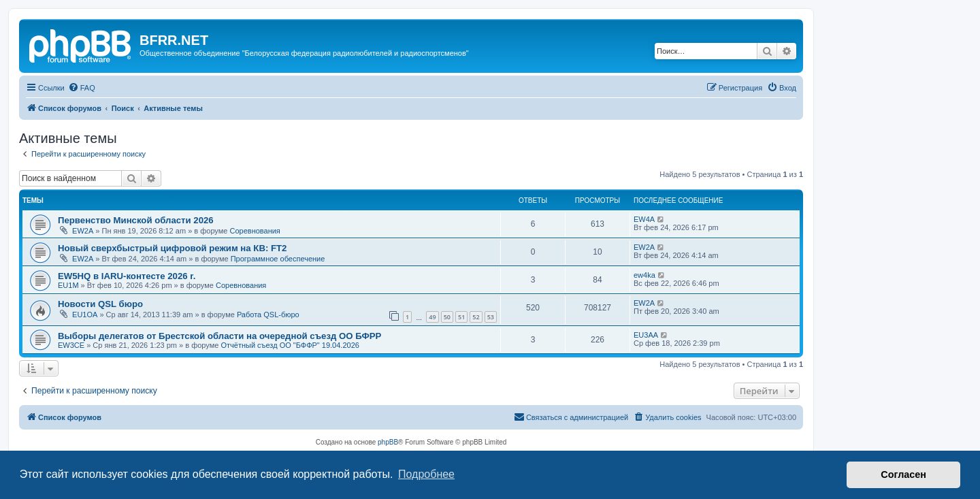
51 (461, 317)
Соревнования (255, 231)
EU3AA (646, 335)
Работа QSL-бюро (268, 315)
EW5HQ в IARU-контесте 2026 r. (127, 276)
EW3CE (71, 345)
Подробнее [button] (426, 474)
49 (432, 317)
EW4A (644, 219)
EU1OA (85, 315)
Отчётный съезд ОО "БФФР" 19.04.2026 (290, 345)
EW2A (83, 231)
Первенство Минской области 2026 (136, 220)
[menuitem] (82, 88)
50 (447, 317)
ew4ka (644, 275)
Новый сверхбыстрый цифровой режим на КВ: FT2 (172, 248)
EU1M (68, 285)
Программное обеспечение (278, 259)
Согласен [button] (903, 474)
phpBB (388, 442)
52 (476, 317)
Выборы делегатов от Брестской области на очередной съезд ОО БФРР (219, 336)
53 (491, 317)
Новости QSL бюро (100, 304)
